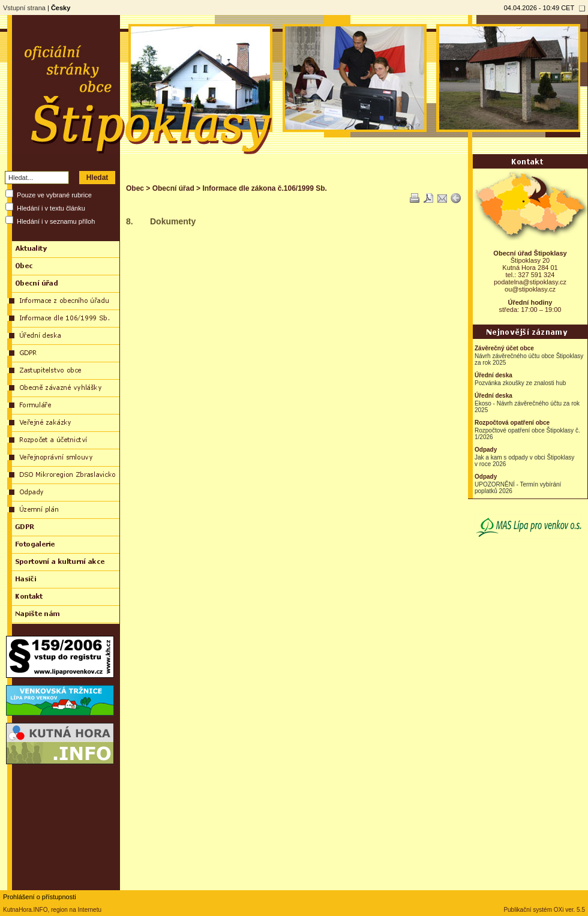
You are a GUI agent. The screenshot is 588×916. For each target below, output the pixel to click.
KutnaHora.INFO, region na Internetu (52, 910)
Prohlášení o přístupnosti (40, 897)
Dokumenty (173, 221)
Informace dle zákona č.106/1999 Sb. (264, 188)
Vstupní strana (24, 8)
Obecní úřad (173, 188)
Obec (135, 188)
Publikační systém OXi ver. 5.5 (544, 910)
